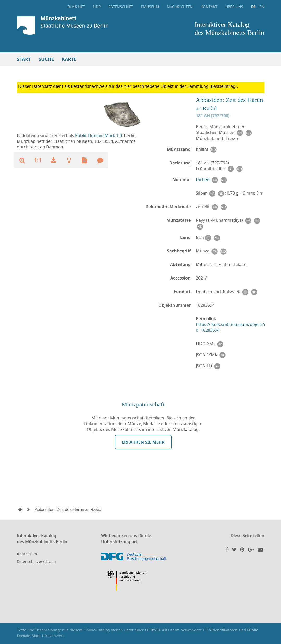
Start (24, 59)
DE (253, 7)
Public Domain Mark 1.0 (98, 135)
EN (262, 7)
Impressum (27, 554)
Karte (69, 59)
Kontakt (209, 7)
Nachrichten (180, 7)
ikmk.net (76, 7)
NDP (97, 7)
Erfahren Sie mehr (143, 442)
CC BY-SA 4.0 (156, 630)
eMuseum (150, 7)
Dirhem (203, 179)
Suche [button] (46, 59)
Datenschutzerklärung (36, 562)
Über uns (234, 7)
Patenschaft (121, 7)
